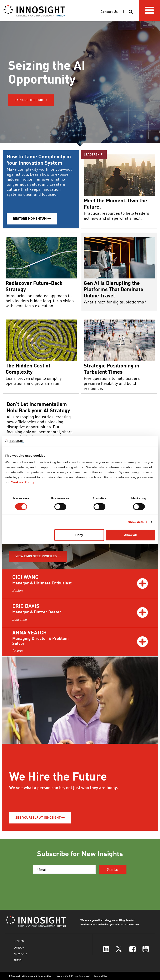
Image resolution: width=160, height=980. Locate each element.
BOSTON (19, 941)
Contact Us (62, 976)
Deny (79, 535)
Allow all (130, 535)
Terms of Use (101, 976)
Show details (138, 522)
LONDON (19, 947)
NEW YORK (20, 954)
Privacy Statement (81, 976)
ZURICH (19, 960)
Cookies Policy (22, 482)
